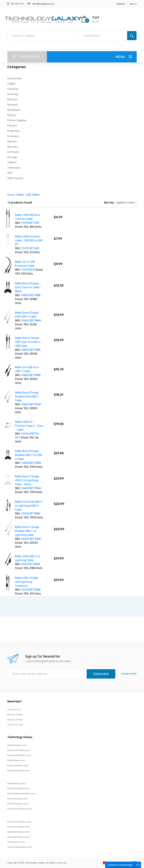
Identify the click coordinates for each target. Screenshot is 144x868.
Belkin (36, 195)
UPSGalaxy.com (16, 842)
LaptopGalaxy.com (18, 765)
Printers (12, 126)
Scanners (13, 136)
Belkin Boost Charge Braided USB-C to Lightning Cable (27, 531)
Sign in (133, 4)
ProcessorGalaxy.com (20, 809)
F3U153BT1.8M (30, 248)
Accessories (15, 78)
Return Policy (15, 720)
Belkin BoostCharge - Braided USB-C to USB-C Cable (29, 455)
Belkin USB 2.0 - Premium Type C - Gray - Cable (29, 426)
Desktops (13, 94)
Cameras (13, 89)
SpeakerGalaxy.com (18, 832)
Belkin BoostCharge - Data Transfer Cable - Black (28, 287)
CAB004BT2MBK (31, 463)
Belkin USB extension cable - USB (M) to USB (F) (29, 241)
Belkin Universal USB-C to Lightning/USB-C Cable (29, 506)
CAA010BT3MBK (31, 590)
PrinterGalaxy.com (18, 804)
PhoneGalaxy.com (17, 799)
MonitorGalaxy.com (18, 788)
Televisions (14, 168)
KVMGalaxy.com (16, 760)
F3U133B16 (28, 270)
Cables (11, 84)
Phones (12, 115)
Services (13, 147)
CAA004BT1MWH (31, 539)
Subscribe (101, 674)
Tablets (12, 163)
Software (13, 152)
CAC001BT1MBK (31, 514)
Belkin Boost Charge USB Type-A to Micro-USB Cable (28, 342)
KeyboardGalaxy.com (19, 755)
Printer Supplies (17, 121)
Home (11, 195)
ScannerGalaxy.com (18, 827)
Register (121, 4)
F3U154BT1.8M (30, 223)
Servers (12, 142)
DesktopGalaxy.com (19, 750)
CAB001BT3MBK (31, 375)
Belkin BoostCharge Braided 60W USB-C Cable (27, 397)
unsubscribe (129, 674)
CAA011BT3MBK (31, 564)
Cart (96, 17)
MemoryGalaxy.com (18, 770)
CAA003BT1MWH (31, 488)
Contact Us (14, 710)
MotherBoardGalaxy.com (21, 794)
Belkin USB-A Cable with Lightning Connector (27, 582)
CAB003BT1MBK (31, 295)
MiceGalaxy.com (16, 783)
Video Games (15, 178)
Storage (12, 157)
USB (28, 195)
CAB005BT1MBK (31, 350)
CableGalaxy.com (17, 745)
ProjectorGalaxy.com (19, 822)
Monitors (13, 99)
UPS (10, 173)
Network (12, 105)
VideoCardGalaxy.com (20, 847)
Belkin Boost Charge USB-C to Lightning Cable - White (27, 480)
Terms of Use (15, 725)
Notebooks (14, 110)
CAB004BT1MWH (31, 404)
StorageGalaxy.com (18, 837)
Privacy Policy (15, 715)
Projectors (14, 131)
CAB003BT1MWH (31, 321)
